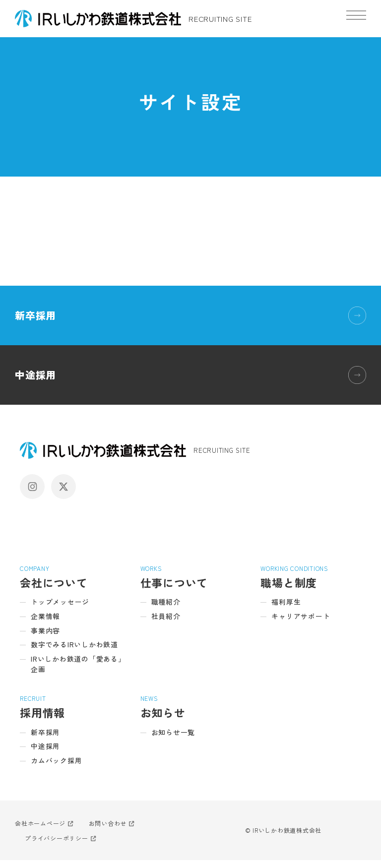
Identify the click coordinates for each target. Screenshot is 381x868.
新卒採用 (35, 315)
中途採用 (35, 375)
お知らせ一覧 (175, 738)
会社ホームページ (40, 831)
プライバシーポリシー (57, 846)
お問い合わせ (108, 831)
